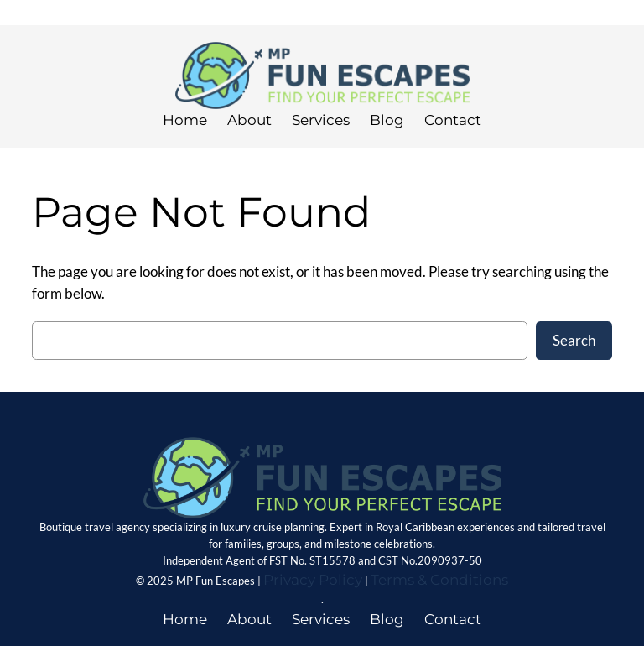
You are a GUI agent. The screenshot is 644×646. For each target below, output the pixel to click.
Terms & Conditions (439, 580)
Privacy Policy (313, 580)
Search (574, 340)
